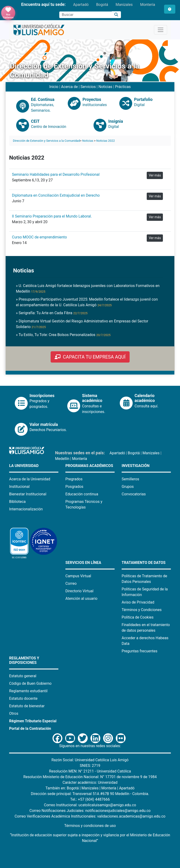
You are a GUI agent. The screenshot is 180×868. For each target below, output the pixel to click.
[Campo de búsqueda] (86, 15)
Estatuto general (23, 676)
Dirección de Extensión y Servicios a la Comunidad (46, 141)
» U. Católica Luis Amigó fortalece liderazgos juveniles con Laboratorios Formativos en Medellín (88, 289)
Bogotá (102, 5)
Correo (71, 583)
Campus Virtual (78, 576)
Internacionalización (26, 509)
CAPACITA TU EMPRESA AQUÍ (90, 357)
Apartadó (81, 5)
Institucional (19, 487)
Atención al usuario (81, 598)
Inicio (54, 87)
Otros (14, 713)
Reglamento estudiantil (28, 691)
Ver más (155, 175)
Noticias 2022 (106, 141)
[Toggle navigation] (161, 30)
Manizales (124, 5)
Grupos (128, 487)
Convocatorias (134, 494)
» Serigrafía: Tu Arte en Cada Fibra (52, 313)
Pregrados (74, 479)
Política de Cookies (138, 617)
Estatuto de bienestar (27, 706)
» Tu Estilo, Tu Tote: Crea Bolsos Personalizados (63, 335)
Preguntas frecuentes (139, 651)
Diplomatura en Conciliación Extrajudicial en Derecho (56, 195)
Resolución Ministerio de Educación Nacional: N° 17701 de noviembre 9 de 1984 (90, 777)
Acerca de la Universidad (30, 479)
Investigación (136, 466)
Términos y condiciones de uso (90, 826)
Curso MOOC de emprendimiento (39, 237)
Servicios (88, 87)
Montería (148, 5)
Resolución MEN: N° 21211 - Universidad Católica (90, 771)
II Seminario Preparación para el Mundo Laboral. (52, 216)
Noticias (105, 87)
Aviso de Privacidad (138, 602)
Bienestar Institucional (28, 494)
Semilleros (130, 479)
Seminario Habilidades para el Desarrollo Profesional (56, 174)
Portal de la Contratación (30, 728)
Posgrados (74, 487)
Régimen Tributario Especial (33, 721)
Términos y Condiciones (142, 610)
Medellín (62, 459)
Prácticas (123, 87)
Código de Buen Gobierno (30, 683)
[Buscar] (116, 15)
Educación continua (82, 494)
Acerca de (69, 87)
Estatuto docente (23, 698)
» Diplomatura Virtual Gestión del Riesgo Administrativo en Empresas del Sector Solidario (82, 324)
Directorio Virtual (79, 591)
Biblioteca (17, 502)
